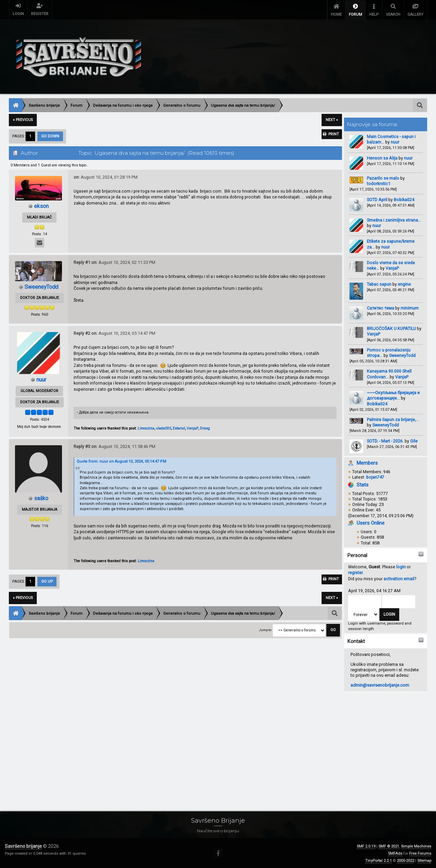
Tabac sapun (379, 283)
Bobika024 (404, 198)
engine (404, 283)
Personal (357, 554)
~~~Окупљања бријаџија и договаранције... (393, 394)
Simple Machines (416, 845)
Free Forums (420, 852)
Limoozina (146, 427)
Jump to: (265, 629)
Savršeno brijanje (23, 845)
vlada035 (163, 427)
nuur (395, 141)
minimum (410, 307)
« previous (23, 119)
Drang (205, 427)
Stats (363, 483)
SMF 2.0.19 (366, 845)
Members (367, 462)
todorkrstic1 (379, 183)
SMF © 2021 (389, 845)
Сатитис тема (380, 307)
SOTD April (377, 198)
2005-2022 (406, 860)
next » (332, 119)
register (355, 572)
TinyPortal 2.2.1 (378, 860)
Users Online (371, 522)
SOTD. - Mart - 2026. (385, 440)
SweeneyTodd (402, 354)
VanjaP (392, 267)
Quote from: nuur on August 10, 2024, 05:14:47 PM (121, 460)
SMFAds (395, 852)
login (401, 566)
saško (41, 497)
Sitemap (424, 860)
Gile (414, 440)
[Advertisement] (213, 744)
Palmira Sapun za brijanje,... (393, 418)
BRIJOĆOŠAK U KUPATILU (391, 327)
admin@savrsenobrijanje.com (380, 684)
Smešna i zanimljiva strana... (394, 219)
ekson (41, 205)
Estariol (179, 427)
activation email (399, 578)
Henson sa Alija (382, 157)
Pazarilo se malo (383, 177)
